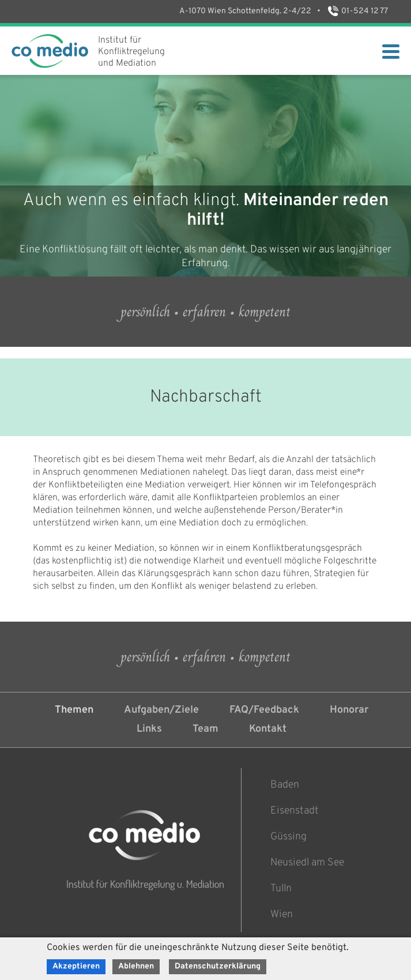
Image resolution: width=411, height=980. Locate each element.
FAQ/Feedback (264, 710)
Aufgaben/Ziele (161, 710)
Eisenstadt (295, 811)
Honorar (349, 710)
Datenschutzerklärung (218, 966)
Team (205, 729)
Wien (282, 915)
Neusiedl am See (307, 863)
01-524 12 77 (357, 11)
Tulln (281, 889)
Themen (74, 710)
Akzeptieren (76, 966)
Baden (285, 785)
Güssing (289, 837)
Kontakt (268, 729)
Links (149, 729)
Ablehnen (136, 966)
